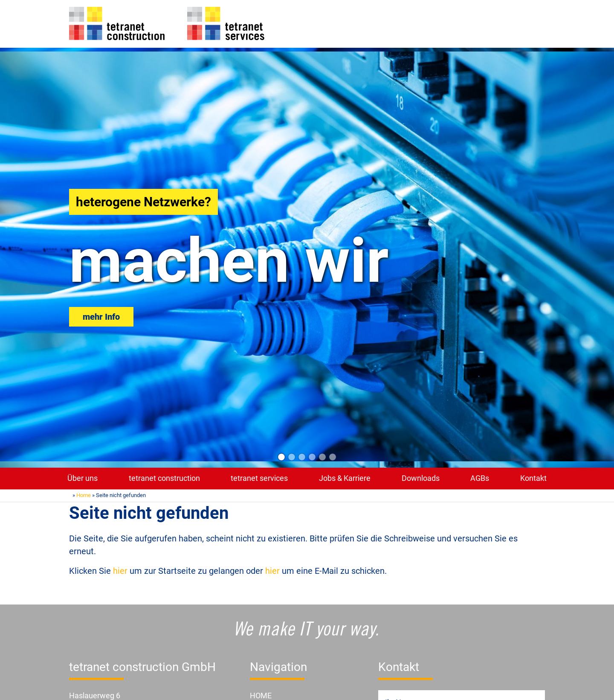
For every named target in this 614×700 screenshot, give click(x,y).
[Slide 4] (312, 457)
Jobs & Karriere (345, 479)
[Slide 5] (322, 457)
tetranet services (259, 479)
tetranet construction (164, 479)
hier (120, 571)
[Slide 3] (302, 457)
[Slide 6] (333, 457)
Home (84, 495)
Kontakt (533, 479)
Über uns (83, 479)
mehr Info (101, 317)
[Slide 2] (292, 457)
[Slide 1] (281, 457)
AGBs (480, 479)
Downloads (421, 479)
